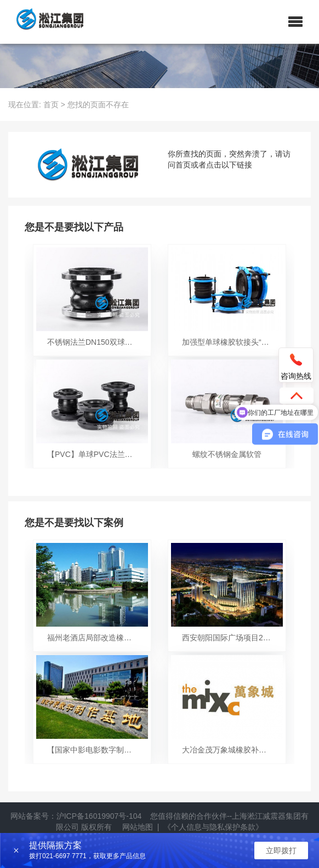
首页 (51, 105)
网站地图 (138, 827)
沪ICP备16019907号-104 (99, 816)
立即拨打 (281, 850)
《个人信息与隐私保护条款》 (213, 827)
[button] (295, 22)
